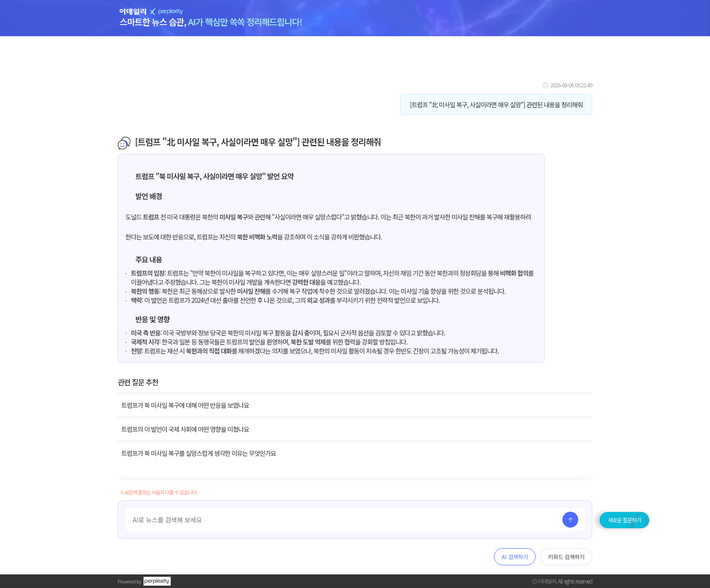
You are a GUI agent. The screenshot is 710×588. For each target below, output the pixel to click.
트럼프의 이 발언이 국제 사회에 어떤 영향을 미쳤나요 (185, 429)
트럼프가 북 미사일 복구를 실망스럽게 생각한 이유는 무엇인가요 (199, 453)
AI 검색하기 (515, 557)
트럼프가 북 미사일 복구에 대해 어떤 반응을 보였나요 (185, 405)
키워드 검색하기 (566, 557)
